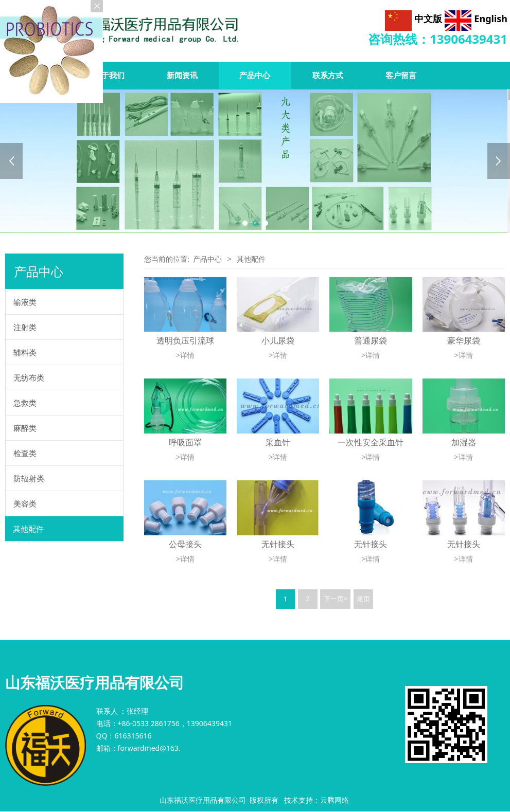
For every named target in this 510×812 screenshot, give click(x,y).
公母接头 (185, 544)
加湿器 (464, 442)
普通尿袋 (371, 340)
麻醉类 (25, 428)
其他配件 (28, 529)
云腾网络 (335, 800)
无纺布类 (29, 377)
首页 (37, 75)
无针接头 (278, 544)
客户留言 (401, 75)
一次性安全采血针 (371, 442)
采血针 (278, 442)
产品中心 (207, 259)
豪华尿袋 (464, 340)
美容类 (25, 503)
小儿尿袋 (278, 340)
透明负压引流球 (185, 340)
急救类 (25, 403)
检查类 (25, 453)
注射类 (25, 327)
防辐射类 (29, 478)
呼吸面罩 (185, 442)
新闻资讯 (182, 75)
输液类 (25, 302)
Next (499, 161)
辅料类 (25, 352)
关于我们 (109, 75)
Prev (11, 161)
